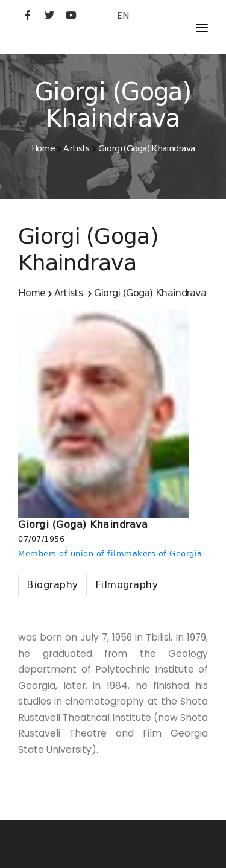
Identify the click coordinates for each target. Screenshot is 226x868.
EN (123, 15)
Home (43, 148)
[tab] (52, 585)
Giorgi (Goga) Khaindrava (146, 148)
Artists (76, 148)
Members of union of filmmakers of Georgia (110, 553)
